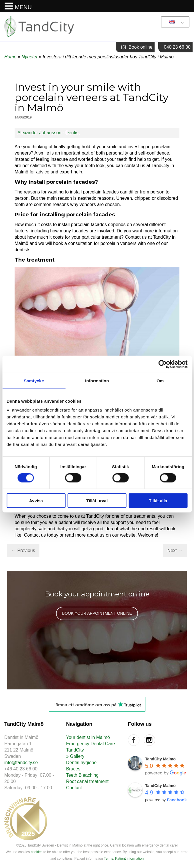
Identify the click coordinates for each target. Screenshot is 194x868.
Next (175, 550)
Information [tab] (97, 380)
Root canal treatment (87, 781)
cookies (37, 852)
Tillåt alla (158, 501)
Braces (73, 769)
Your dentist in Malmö (88, 737)
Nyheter (29, 57)
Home (10, 57)
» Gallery (75, 756)
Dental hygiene (81, 763)
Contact (74, 788)
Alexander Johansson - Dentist (49, 133)
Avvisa (36, 501)
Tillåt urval (97, 501)
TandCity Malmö (160, 759)
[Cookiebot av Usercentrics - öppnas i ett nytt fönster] (162, 364)
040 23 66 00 (177, 47)
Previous (23, 550)
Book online (137, 47)
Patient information (129, 859)
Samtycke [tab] (34, 380)
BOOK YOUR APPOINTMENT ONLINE (97, 613)
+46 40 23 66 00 (21, 769)
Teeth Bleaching (82, 775)
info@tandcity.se (21, 763)
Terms (108, 859)
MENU (23, 7)
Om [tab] (160, 380)
